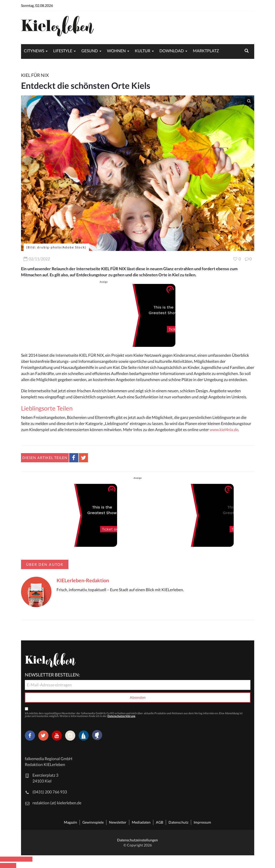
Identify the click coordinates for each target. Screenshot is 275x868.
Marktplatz (206, 51)
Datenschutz (178, 822)
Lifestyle (63, 51)
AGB (160, 822)
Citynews (34, 51)
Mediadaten (141, 822)
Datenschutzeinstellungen (137, 840)
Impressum (202, 822)
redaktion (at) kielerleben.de (57, 803)
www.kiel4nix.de (224, 429)
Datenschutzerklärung (121, 716)
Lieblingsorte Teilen (47, 408)
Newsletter (118, 822)
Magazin (70, 822)
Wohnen (116, 51)
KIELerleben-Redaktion (83, 580)
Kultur (143, 51)
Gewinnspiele (93, 822)
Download (172, 51)
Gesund (90, 51)
